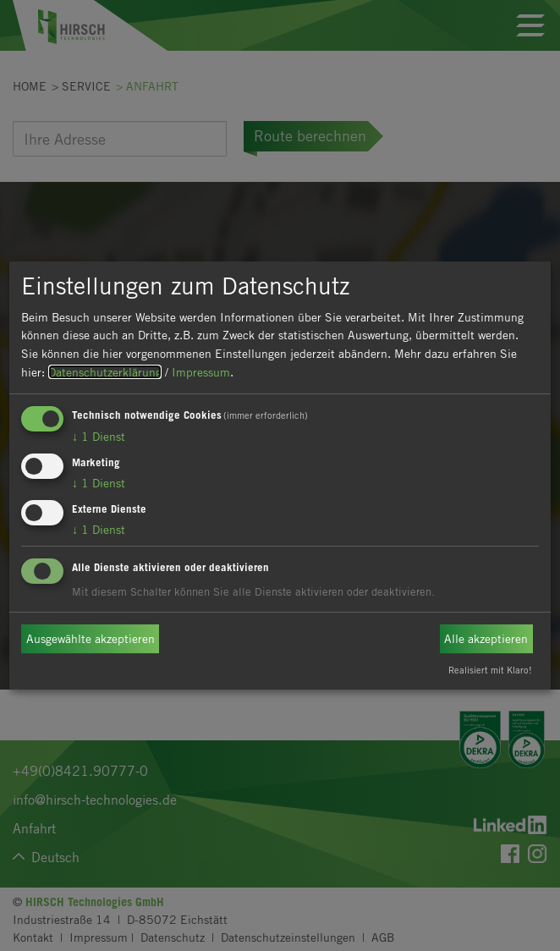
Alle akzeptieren (486, 638)
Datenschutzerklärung (105, 372)
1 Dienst (99, 436)
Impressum (201, 372)
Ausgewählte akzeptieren (91, 638)
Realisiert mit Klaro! (490, 670)
